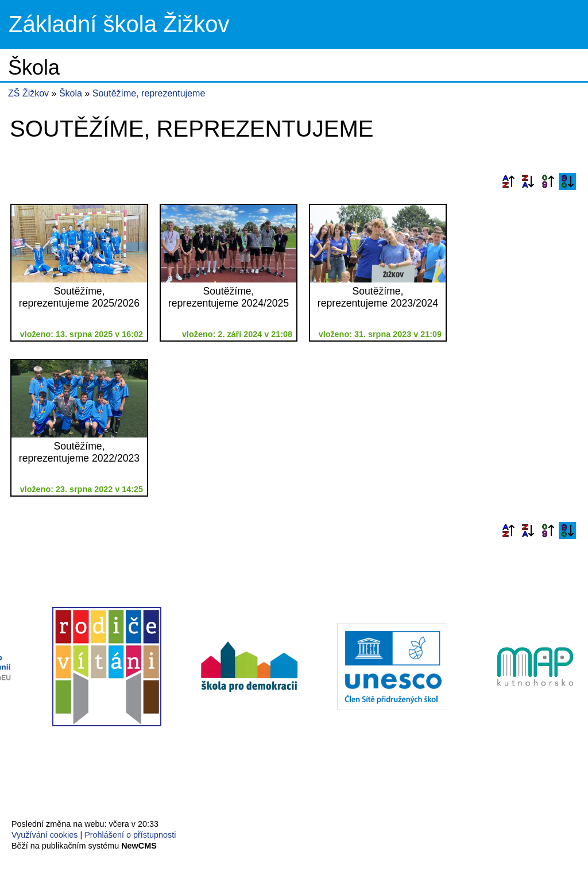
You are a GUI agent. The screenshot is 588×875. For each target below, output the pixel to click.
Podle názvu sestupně (528, 181)
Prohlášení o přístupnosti (130, 835)
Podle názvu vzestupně (508, 181)
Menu (565, 25)
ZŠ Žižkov (28, 93)
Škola (72, 93)
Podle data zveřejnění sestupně (567, 181)
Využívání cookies (45, 835)
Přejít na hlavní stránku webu (294, 24)
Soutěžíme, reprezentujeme (149, 93)
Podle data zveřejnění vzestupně (548, 181)
